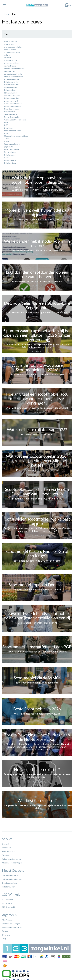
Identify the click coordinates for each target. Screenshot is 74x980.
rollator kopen (10, 50)
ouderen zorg (10, 71)
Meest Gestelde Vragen (12, 863)
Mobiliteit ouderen (12, 95)
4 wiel (7, 141)
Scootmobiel (9, 112)
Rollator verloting (12, 98)
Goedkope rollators (10, 883)
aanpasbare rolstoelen (14, 74)
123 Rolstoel (7, 900)
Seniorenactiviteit (12, 85)
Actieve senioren (11, 79)
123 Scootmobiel (9, 907)
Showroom (7, 848)
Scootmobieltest (11, 114)
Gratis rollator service (13, 104)
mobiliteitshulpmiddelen (14, 68)
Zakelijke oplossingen (11, 924)
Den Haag (8, 128)
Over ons (6, 935)
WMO (7, 122)
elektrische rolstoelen (13, 77)
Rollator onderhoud (12, 106)
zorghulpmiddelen (12, 63)
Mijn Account (8, 920)
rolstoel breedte (11, 60)
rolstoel (7, 58)
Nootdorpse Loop (12, 109)
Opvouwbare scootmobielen (16, 136)
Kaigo (7, 133)
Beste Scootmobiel (12, 117)
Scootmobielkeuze (12, 144)
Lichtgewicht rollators (11, 875)
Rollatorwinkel (10, 90)
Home (7, 14)
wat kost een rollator (13, 47)
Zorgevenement (11, 101)
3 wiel (7, 139)
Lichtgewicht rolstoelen (12, 879)
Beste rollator (10, 152)
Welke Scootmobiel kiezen (15, 120)
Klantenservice (8, 851)
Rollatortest (9, 155)
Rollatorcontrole (11, 82)
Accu (6, 157)
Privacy (5, 931)
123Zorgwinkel (11, 93)
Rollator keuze (10, 160)
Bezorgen (6, 855)
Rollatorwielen (10, 163)
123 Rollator (7, 903)
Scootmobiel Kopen (13, 131)
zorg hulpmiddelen (12, 52)
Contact (6, 844)
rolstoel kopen (10, 66)
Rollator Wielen (9, 887)
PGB (6, 125)
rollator (7, 55)
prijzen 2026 (9, 147)
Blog (4, 939)
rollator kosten (10, 41)
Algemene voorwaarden (12, 927)
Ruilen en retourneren (11, 859)
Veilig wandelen (11, 87)
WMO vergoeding (12, 149)
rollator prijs (9, 44)
